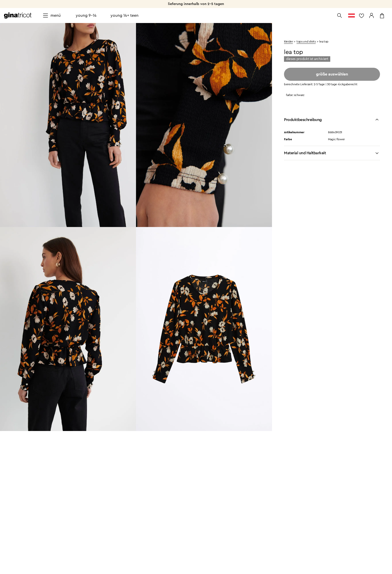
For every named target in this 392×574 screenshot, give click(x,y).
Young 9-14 (86, 15)
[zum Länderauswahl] (351, 15)
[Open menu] (52, 15)
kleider (288, 41)
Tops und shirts (306, 41)
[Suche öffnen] (339, 15)
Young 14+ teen (124, 15)
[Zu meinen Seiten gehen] (371, 15)
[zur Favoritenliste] (361, 15)
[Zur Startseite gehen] (18, 15)
